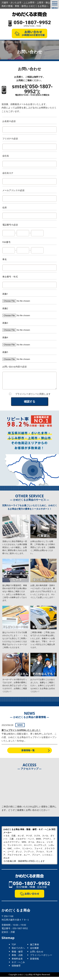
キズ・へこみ (18, 965)
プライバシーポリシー (41, 958)
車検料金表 (17, 962)
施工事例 (34, 948)
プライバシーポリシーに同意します (33, 397)
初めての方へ (18, 951)
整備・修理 (17, 955)
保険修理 (16, 969)
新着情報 (34, 962)
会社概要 (34, 951)
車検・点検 (17, 958)
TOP (14, 948)
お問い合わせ (37, 955)
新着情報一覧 (28, 753)
